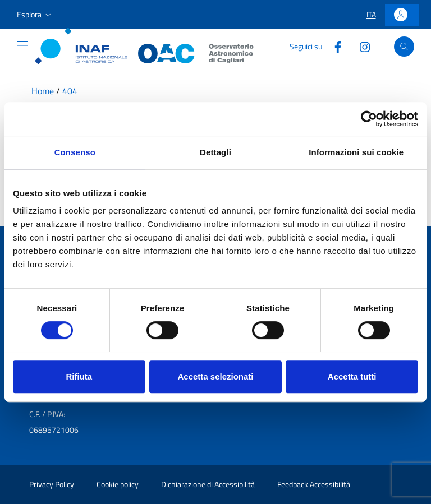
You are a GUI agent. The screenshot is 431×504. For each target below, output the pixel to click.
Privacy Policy (52, 484)
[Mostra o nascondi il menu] (22, 45)
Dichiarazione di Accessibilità (208, 484)
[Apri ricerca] (404, 47)
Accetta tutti (352, 376)
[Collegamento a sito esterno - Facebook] (333, 46)
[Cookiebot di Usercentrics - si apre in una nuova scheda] (369, 119)
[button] (35, 15)
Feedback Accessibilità (314, 484)
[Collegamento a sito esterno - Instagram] (360, 46)
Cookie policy (118, 484)
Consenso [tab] (75, 152)
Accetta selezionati (215, 376)
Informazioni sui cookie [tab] (356, 152)
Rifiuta (79, 376)
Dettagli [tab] (215, 152)
